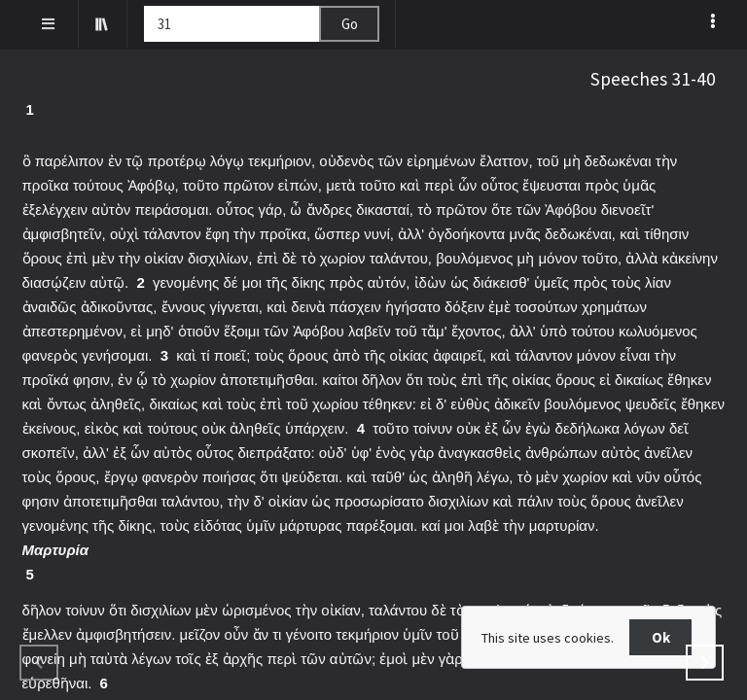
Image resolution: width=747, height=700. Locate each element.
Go (350, 24)
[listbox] (714, 20)
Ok (661, 637)
